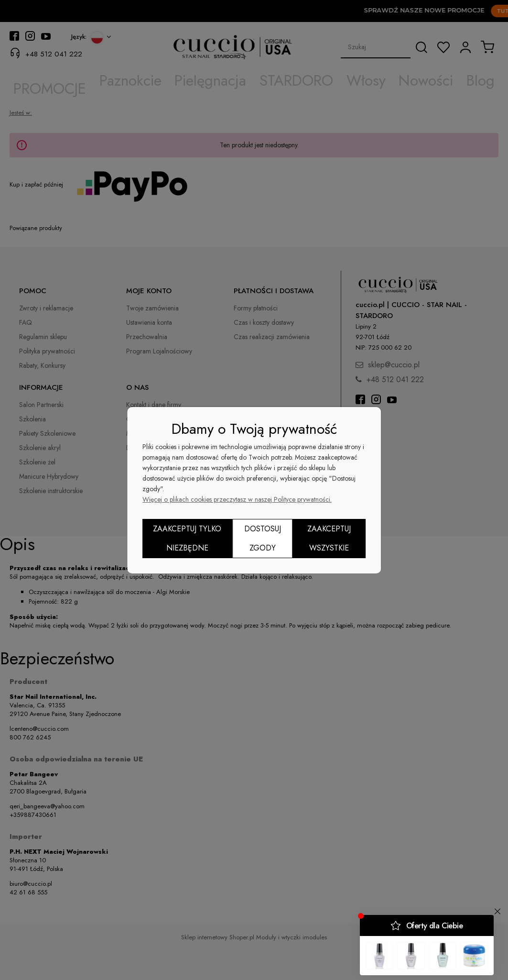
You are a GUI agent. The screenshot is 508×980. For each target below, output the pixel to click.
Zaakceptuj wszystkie (329, 538)
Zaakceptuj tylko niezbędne (187, 538)
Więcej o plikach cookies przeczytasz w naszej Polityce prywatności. (237, 499)
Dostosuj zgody (263, 538)
